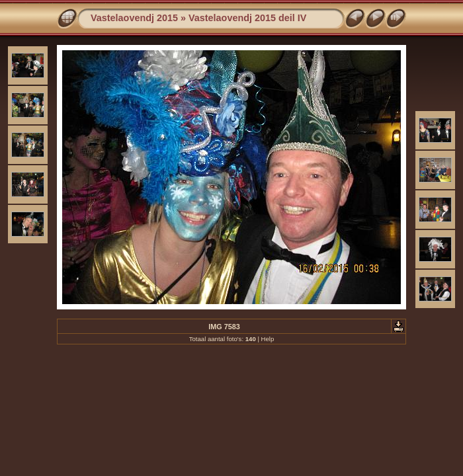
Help (268, 339)
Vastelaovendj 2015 (134, 18)
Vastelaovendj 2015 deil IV (247, 18)
